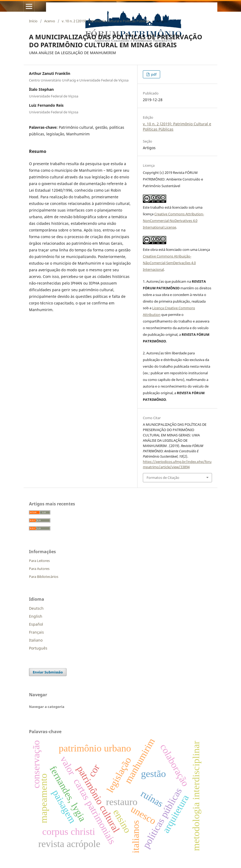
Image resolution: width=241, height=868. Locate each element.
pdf (153, 74)
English (36, 616)
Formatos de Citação (163, 478)
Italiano (36, 640)
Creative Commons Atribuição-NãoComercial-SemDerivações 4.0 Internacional (169, 263)
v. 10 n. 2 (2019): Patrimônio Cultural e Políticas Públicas (106, 21)
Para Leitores (39, 561)
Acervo (50, 21)
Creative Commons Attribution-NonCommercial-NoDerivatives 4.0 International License (173, 221)
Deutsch (36, 608)
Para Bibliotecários (44, 577)
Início (33, 21)
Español (36, 624)
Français (36, 632)
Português (38, 648)
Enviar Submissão (48, 672)
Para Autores (39, 569)
